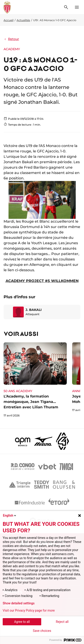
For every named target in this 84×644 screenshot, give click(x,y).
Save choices (42, 631)
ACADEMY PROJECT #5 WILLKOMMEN (42, 281)
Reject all (62, 622)
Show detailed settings (19, 603)
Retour (11, 39)
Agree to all (22, 622)
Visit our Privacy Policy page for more (29, 610)
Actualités (23, 20)
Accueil (9, 20)
